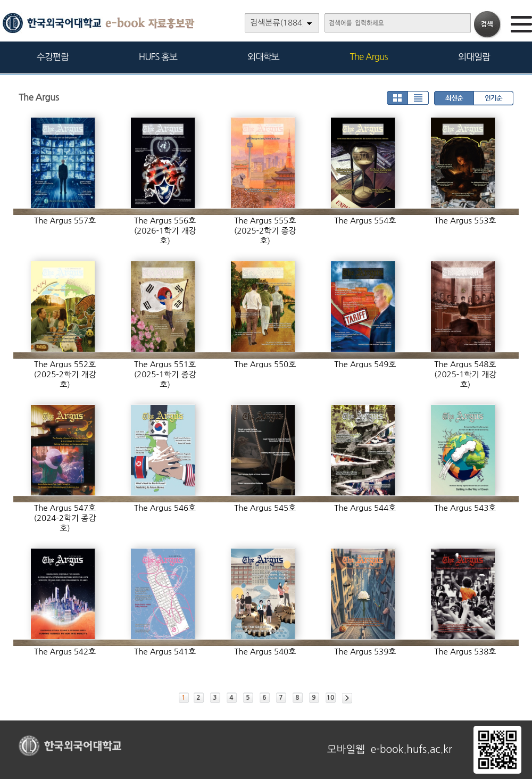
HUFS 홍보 (158, 57)
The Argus (369, 57)
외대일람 (474, 57)
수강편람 (53, 57)
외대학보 (263, 57)
